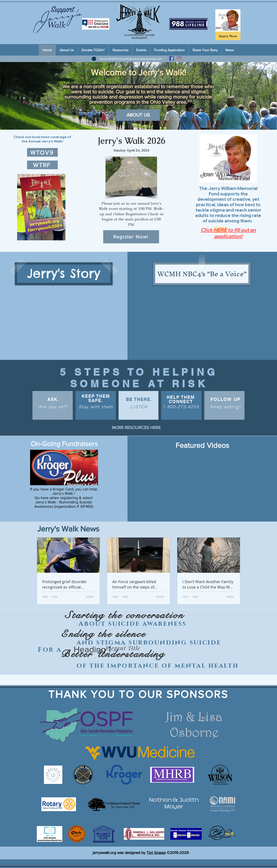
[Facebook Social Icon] (172, 58)
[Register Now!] (131, 237)
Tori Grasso (156, 853)
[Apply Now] (228, 36)
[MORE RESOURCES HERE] (136, 428)
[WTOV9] (42, 152)
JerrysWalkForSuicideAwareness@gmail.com (131, 59)
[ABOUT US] (138, 115)
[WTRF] (42, 165)
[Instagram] (179, 58)
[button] (41, 207)
